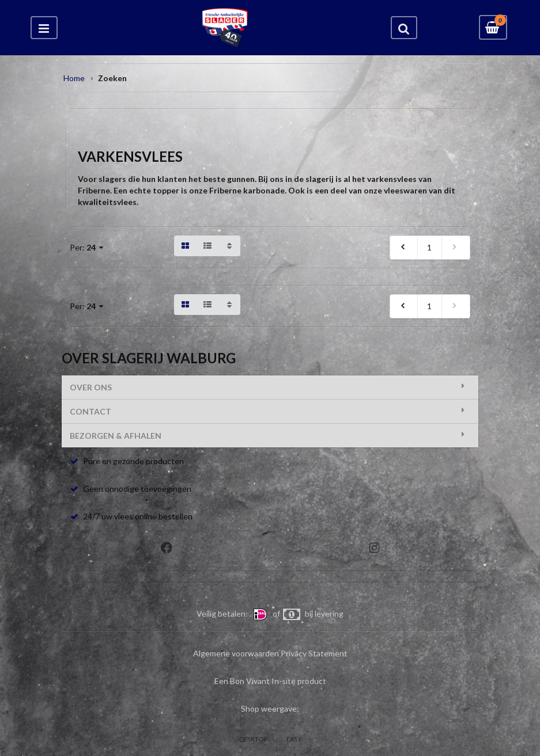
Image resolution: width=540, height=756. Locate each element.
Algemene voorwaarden (236, 653)
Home (74, 78)
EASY (294, 739)
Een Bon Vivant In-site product (270, 681)
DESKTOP (253, 739)
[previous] (404, 248)
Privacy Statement (314, 653)
